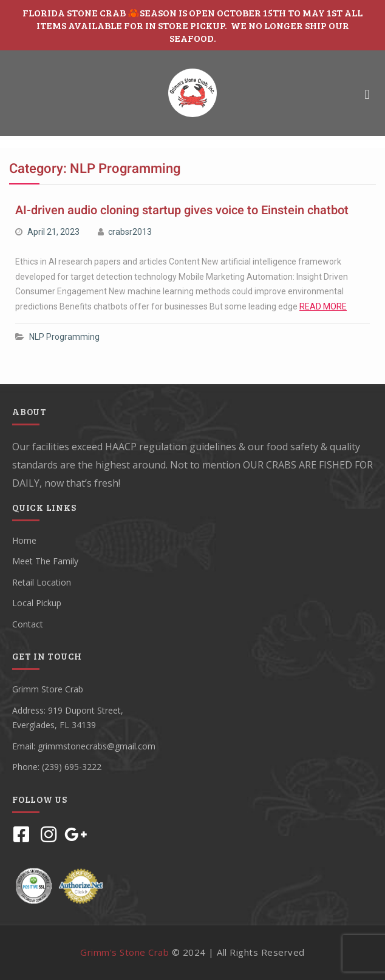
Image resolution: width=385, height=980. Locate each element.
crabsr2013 (130, 232)
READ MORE (323, 306)
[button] (367, 94)
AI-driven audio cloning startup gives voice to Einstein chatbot (182, 210)
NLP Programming (64, 337)
